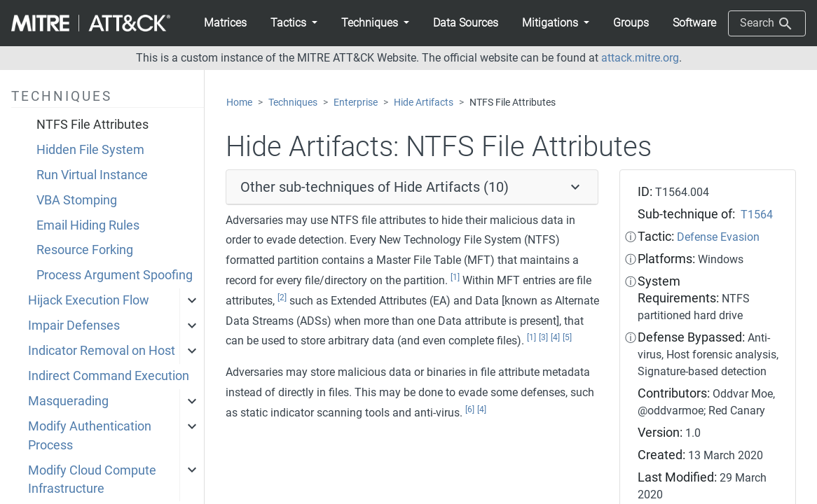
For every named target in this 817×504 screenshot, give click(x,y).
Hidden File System (90, 150)
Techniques (293, 103)
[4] (555, 337)
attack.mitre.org (640, 58)
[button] (294, 23)
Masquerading (68, 401)
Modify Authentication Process (90, 435)
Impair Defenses (74, 325)
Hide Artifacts (424, 103)
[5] (567, 337)
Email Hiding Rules (88, 225)
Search (767, 24)
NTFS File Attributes (92, 125)
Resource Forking (85, 250)
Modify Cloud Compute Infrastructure (92, 479)
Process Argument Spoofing (115, 275)
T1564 (757, 215)
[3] (543, 337)
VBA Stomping (77, 200)
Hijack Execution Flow (89, 300)
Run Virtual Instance (92, 175)
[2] (282, 297)
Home (239, 103)
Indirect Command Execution (109, 376)
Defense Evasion (718, 237)
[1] (455, 277)
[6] (470, 409)
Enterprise (356, 103)
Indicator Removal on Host (102, 351)
